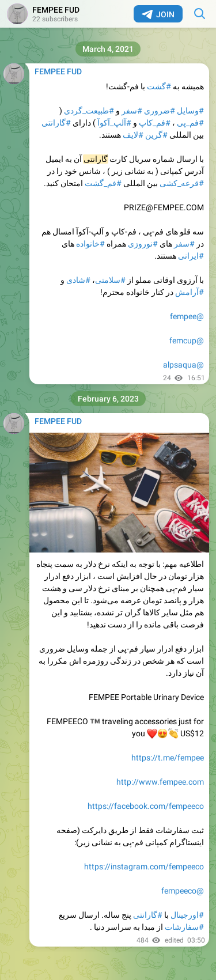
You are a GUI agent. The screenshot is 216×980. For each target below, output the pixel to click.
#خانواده (90, 244)
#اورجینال (187, 915)
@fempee (187, 316)
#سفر (132, 111)
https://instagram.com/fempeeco (144, 867)
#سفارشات (184, 927)
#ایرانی (191, 256)
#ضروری (160, 111)
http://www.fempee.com (160, 782)
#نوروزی (143, 244)
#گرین (156, 135)
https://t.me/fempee (168, 758)
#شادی (78, 280)
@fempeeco (183, 891)
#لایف (133, 135)
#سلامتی (110, 280)
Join (158, 14)
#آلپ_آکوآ (114, 123)
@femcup (187, 340)
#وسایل (190, 111)
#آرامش (190, 292)
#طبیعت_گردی (89, 111)
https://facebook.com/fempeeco (146, 806)
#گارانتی (56, 123)
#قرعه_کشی (182, 183)
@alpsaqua (183, 365)
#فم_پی (190, 123)
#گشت (159, 86)
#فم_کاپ (155, 123)
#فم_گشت (103, 183)
